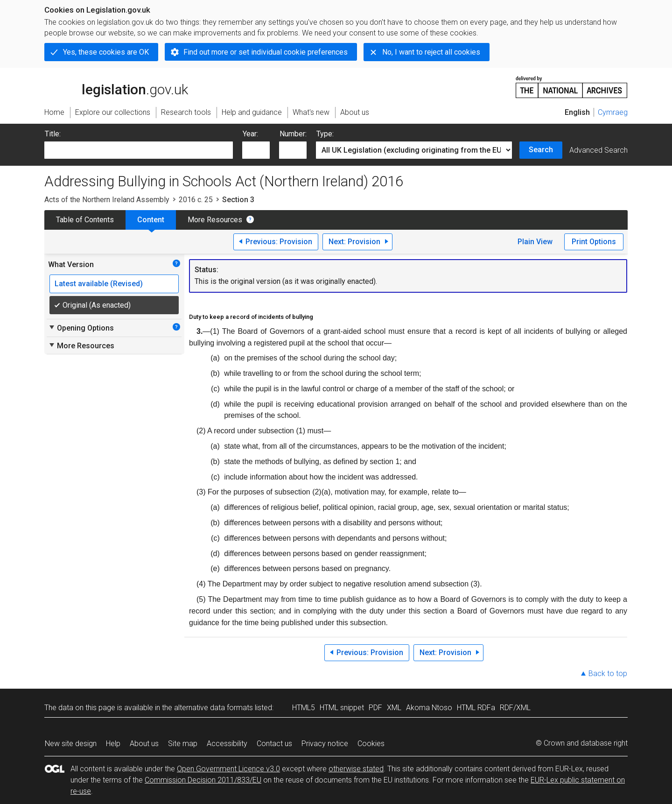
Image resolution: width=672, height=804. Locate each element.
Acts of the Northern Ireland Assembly (107, 200)
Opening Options (81, 328)
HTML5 (304, 708)
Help (113, 744)
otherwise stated (356, 769)
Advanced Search (598, 150)
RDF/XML (515, 708)
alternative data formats (213, 708)
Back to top (608, 674)
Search (541, 150)
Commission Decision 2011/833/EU (203, 780)
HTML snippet (342, 708)
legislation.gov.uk (116, 86)
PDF (375, 708)
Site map (183, 744)
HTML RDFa (476, 708)
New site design (71, 744)
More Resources (215, 220)
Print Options (594, 242)
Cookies (371, 744)
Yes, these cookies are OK (106, 52)
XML (394, 708)
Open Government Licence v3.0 (228, 769)
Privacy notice (325, 744)
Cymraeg (613, 112)
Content (151, 220)
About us (144, 744)
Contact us (274, 744)
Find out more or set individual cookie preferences (266, 52)
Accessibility (227, 744)
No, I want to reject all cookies (431, 52)
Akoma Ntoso (429, 708)
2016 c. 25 (196, 200)
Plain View (535, 242)
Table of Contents (85, 220)
